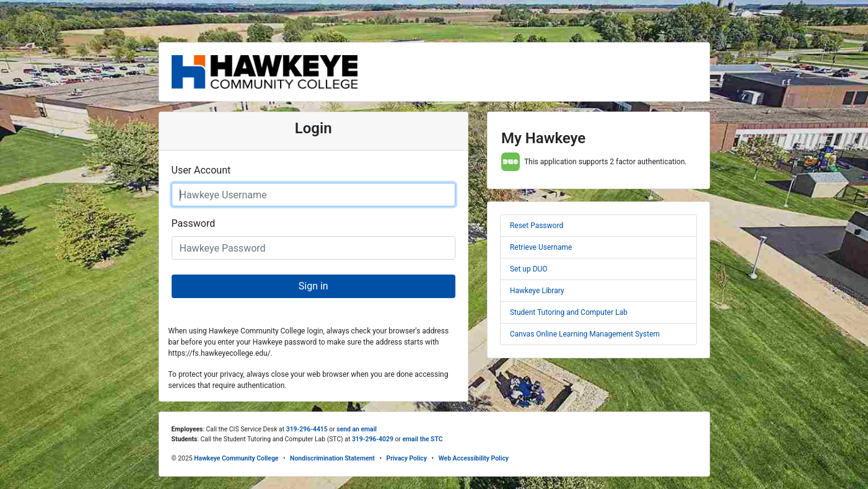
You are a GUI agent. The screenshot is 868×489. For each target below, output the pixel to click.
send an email (357, 429)
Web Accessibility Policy (474, 458)
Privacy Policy (407, 458)
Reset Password (537, 226)
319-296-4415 (307, 429)
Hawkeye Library (537, 291)
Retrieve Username (541, 247)
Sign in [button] (313, 286)
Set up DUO (529, 269)
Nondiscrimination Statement (332, 458)
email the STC (422, 439)
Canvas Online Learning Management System (585, 334)
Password (194, 223)
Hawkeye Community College (236, 458)
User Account (201, 170)
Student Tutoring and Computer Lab (569, 312)
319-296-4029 (373, 439)
